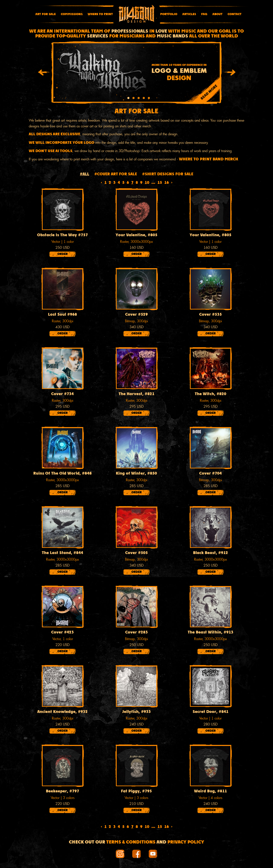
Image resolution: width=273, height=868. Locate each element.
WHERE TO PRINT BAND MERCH (208, 159)
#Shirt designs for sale (168, 174)
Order (62, 254)
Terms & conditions (131, 842)
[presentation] (44, 73)
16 (167, 183)
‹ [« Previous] (101, 183)
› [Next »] (172, 183)
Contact (235, 14)
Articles (189, 14)
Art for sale (46, 14)
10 (147, 183)
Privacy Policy (186, 842)
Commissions (72, 14)
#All (84, 174)
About (217, 14)
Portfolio (169, 14)
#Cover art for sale (116, 174)
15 (160, 183)
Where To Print (100, 14)
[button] (128, 99)
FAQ (204, 14)
